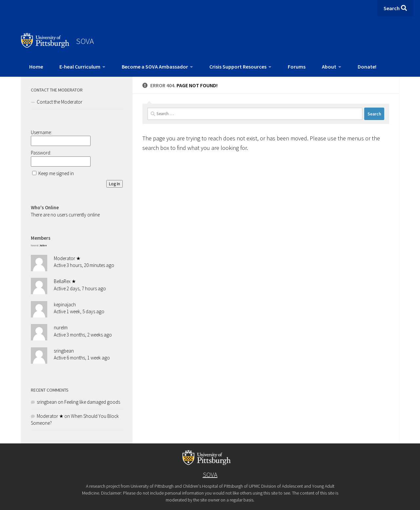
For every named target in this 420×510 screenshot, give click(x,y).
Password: (41, 153)
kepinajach (65, 305)
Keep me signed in (56, 173)
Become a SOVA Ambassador (155, 67)
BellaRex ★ (65, 281)
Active (43, 245)
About (329, 67)
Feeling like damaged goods (92, 402)
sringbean (64, 351)
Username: (41, 132)
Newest (35, 245)
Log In (115, 184)
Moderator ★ (67, 258)
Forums (297, 67)
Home (36, 67)
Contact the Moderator (60, 102)
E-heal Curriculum (80, 67)
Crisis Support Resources (238, 67)
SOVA (85, 41)
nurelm (61, 327)
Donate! (367, 67)
